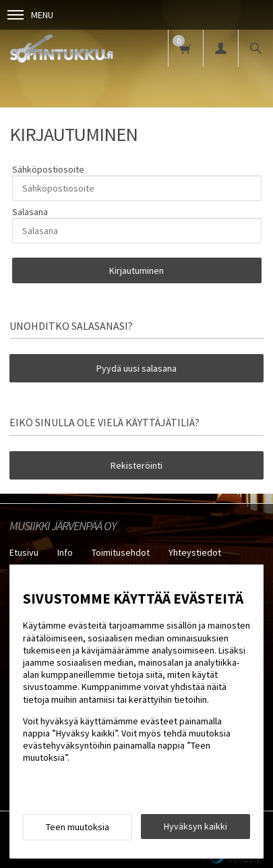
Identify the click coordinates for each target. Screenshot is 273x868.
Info (65, 552)
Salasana (30, 212)
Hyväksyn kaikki (195, 826)
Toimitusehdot (121, 552)
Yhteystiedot (195, 552)
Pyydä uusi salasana (136, 368)
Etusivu (24, 552)
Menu (30, 15)
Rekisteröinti (136, 465)
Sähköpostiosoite (48, 169)
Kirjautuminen (136, 270)
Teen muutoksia (78, 827)
